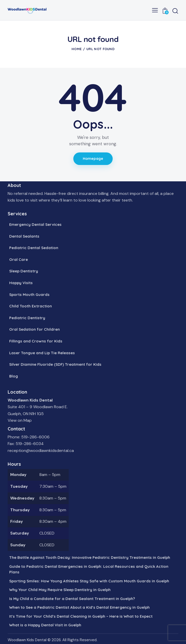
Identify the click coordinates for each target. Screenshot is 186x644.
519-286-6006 (35, 437)
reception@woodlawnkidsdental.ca (41, 451)
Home (77, 49)
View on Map (20, 420)
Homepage (93, 159)
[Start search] (175, 11)
